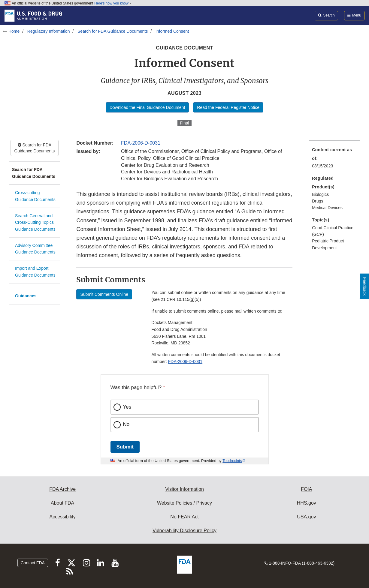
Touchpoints (232, 461)
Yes (127, 407)
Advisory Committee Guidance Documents (35, 249)
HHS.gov (307, 503)
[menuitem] (334, 160)
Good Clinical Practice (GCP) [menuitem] (333, 231)
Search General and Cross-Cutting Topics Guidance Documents (35, 222)
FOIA (306, 489)
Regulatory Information (49, 31)
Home (14, 31)
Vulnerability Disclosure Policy (184, 531)
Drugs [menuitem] (318, 201)
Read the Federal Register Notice (228, 107)
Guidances (26, 296)
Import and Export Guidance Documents (35, 272)
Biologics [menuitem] (320, 194)
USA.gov (306, 517)
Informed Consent (172, 31)
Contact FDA (33, 563)
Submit (125, 447)
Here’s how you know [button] (113, 3)
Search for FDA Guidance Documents (113, 31)
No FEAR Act (184, 517)
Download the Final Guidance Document (147, 107)
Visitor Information (184, 489)
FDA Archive (62, 489)
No (126, 424)
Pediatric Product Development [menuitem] (328, 244)
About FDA (62, 503)
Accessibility (63, 517)
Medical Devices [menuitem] (327, 208)
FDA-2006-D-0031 (141, 143)
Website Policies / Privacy (184, 503)
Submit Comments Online (104, 294)
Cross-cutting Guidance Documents (35, 196)
